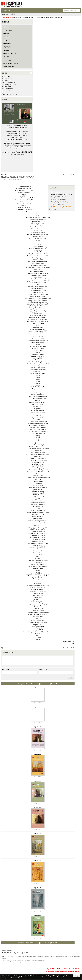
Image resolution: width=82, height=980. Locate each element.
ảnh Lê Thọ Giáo (7, 81)
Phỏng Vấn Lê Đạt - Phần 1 (59, 197)
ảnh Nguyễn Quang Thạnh (9, 85)
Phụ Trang (54, 209)
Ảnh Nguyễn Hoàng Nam (9, 83)
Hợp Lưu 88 (38, 915)
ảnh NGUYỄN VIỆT (8, 86)
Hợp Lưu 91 (38, 834)
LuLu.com (28, 143)
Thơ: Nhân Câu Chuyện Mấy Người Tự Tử (63, 207)
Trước (67, 174)
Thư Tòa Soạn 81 (56, 192)
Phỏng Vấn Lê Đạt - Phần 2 (59, 199)
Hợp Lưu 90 (38, 861)
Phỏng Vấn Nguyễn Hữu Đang (59, 202)
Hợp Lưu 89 (38, 888)
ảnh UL (4, 92)
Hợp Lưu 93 (38, 781)
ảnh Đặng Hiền (6, 77)
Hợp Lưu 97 (38, 687)
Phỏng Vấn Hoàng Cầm (57, 204)
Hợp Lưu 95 (38, 727)
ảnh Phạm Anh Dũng (8, 88)
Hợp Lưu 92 (38, 807)
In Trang (2, 648)
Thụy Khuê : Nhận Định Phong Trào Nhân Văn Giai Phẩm (63, 194)
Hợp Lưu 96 (38, 707)
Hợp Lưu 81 (53, 188)
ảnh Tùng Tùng (6, 90)
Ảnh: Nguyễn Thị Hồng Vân (10, 94)
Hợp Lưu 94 (38, 754)
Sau (71, 174)
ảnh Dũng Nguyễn (7, 79)
